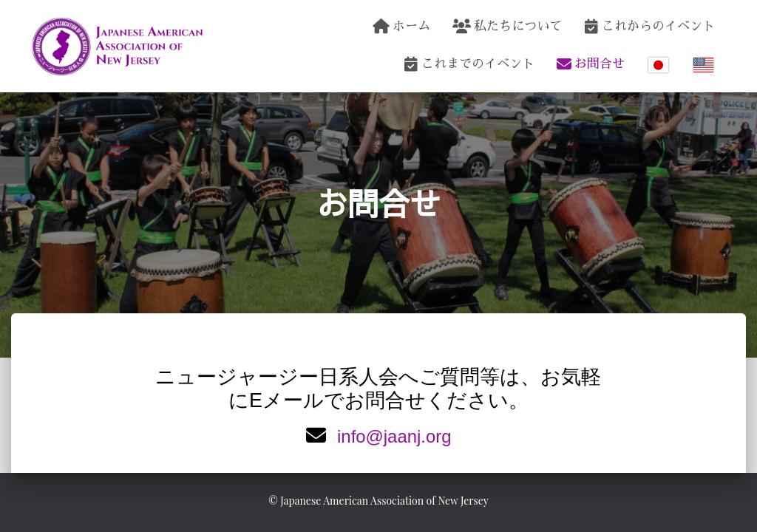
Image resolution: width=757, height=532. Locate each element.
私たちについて (507, 27)
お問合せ (591, 64)
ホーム (401, 27)
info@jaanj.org (394, 435)
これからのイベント (649, 27)
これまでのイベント (469, 64)
